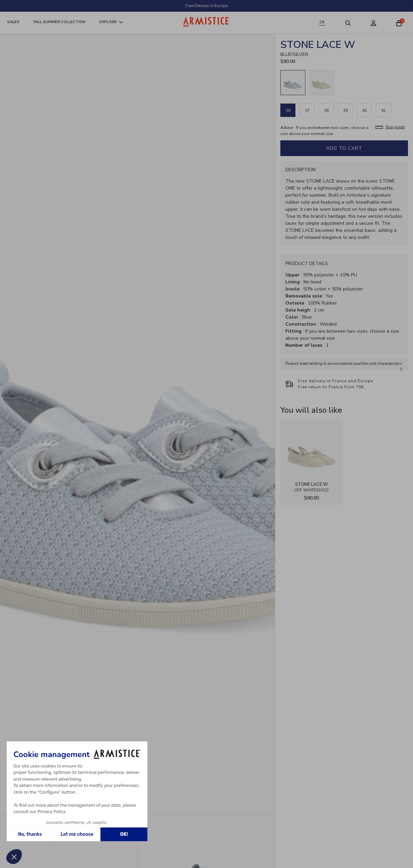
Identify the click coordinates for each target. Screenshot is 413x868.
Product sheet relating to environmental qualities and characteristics (343, 364)
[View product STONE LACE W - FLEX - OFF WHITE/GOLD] (311, 451)
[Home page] (207, 22)
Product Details (307, 263)
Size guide (395, 127)
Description (300, 170)
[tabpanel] (344, 214)
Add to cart (344, 148)
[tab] (344, 170)
